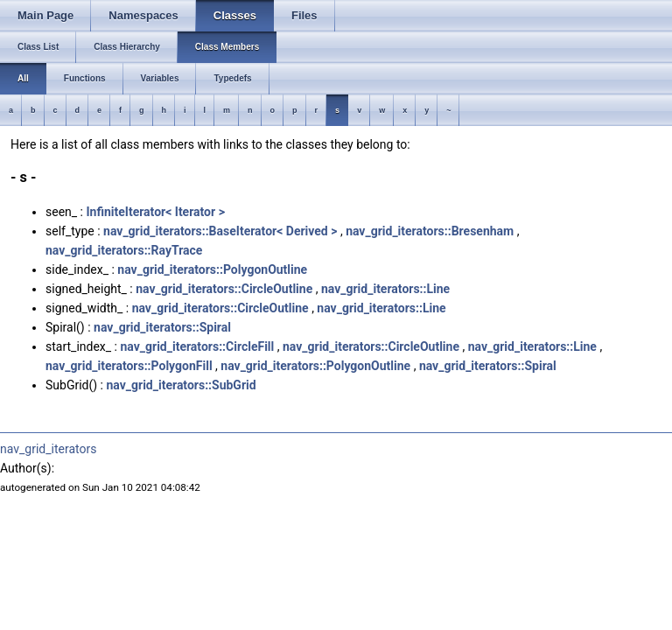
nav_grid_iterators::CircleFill (197, 346)
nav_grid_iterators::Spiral (162, 327)
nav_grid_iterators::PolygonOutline (212, 269)
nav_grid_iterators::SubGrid (181, 385)
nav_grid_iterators (48, 449)
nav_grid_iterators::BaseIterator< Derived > (220, 231)
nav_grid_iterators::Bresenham (430, 231)
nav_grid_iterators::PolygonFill (129, 366)
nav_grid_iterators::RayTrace (124, 250)
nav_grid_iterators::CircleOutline (224, 289)
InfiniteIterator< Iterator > (155, 212)
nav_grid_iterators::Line (385, 289)
